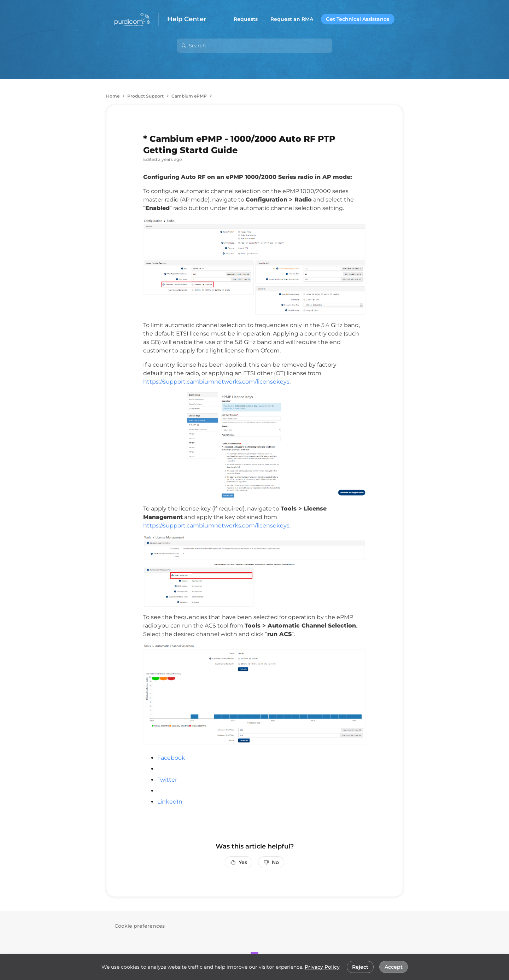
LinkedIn (170, 802)
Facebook (171, 758)
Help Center (187, 19)
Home (113, 96)
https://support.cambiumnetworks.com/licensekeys (216, 382)
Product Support (145, 96)
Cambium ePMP (189, 96)
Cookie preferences (140, 926)
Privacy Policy (322, 967)
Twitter (167, 780)
